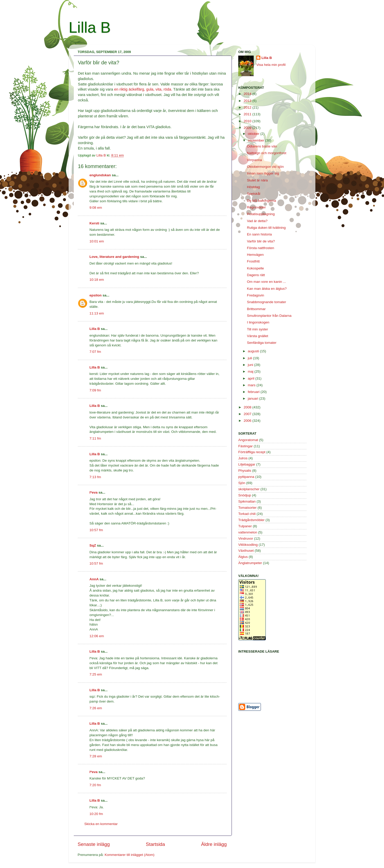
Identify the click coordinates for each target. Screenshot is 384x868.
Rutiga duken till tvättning (266, 228)
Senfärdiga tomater (262, 343)
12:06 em (97, 636)
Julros (243, 458)
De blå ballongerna (262, 201)
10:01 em (97, 241)
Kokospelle (255, 268)
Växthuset (246, 551)
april (252, 378)
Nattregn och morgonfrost (267, 153)
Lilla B (90, 27)
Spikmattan (247, 501)
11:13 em (97, 313)
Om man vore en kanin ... (267, 282)
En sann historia (259, 234)
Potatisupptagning (261, 214)
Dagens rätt (256, 275)
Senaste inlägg (94, 844)
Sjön (242, 483)
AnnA (94, 579)
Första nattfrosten (261, 248)
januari (253, 398)
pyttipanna (246, 477)
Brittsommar (256, 309)
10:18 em (97, 280)
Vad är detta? (257, 221)
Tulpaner (245, 526)
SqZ (93, 545)
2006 (248, 421)
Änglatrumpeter (250, 563)
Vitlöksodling (248, 545)
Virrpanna (254, 160)
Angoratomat (248, 440)
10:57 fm (96, 530)
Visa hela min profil (271, 65)
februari (254, 392)
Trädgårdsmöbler (251, 520)
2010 (248, 121)
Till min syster (258, 329)
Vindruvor (246, 538)
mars (252, 385)
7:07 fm (95, 352)
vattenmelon (248, 532)
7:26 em (96, 708)
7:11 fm (95, 438)
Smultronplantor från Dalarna (269, 316)
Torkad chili (247, 514)
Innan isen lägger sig (263, 173)
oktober (254, 134)
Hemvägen (255, 255)
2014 (248, 94)
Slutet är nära (257, 180)
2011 (248, 114)
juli (250, 358)
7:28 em (96, 756)
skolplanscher (249, 489)
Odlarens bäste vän (262, 146)
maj (251, 371)
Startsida (155, 844)
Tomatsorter (247, 508)
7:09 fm (95, 390)
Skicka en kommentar (101, 824)
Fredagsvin (256, 295)
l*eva (94, 492)
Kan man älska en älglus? (267, 289)
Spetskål (254, 194)
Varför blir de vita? (261, 241)
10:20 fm (96, 814)
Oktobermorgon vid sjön (265, 167)
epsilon (95, 295)
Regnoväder (257, 207)
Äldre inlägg (214, 844)
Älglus (243, 557)
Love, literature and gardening (114, 257)
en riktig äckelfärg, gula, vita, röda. (143, 89)
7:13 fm (95, 477)
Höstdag (253, 187)
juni (251, 365)
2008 (248, 407)
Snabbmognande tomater (267, 302)
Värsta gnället (258, 336)
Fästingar (245, 446)
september (257, 140)
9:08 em (96, 208)
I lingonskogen (258, 322)
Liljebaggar (247, 464)
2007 (248, 414)
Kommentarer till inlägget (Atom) (130, 855)
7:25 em (96, 674)
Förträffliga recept (252, 452)
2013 (248, 101)
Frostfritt (253, 261)
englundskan (100, 175)
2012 (248, 107)
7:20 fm (95, 785)
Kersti (94, 223)
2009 (248, 128)
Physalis (245, 471)
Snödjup (245, 495)
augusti (254, 351)
